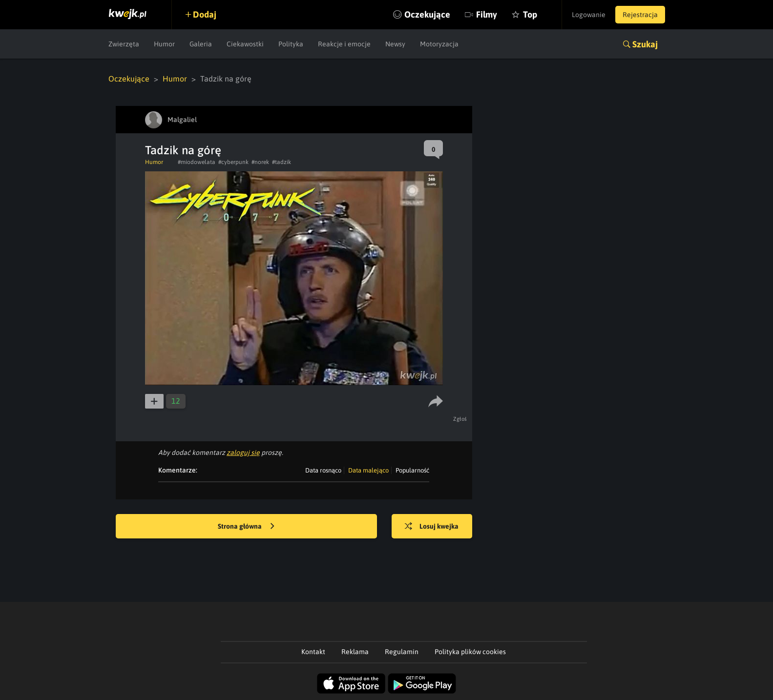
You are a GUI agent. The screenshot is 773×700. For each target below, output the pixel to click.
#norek (260, 162)
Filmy (487, 14)
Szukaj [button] (645, 44)
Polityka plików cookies (470, 652)
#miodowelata (197, 162)
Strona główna (246, 527)
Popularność (412, 470)
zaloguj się (243, 453)
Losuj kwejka (432, 527)
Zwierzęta (124, 44)
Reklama (355, 652)
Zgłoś (460, 419)
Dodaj (205, 14)
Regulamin (402, 652)
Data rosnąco (323, 470)
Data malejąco (368, 470)
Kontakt (313, 652)
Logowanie (589, 15)
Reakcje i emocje (344, 44)
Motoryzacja (439, 44)
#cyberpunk (233, 162)
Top (530, 14)
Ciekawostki (245, 44)
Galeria (201, 44)
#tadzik (282, 162)
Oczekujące (427, 14)
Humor (164, 44)
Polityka (291, 44)
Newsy (395, 44)
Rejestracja (640, 15)
